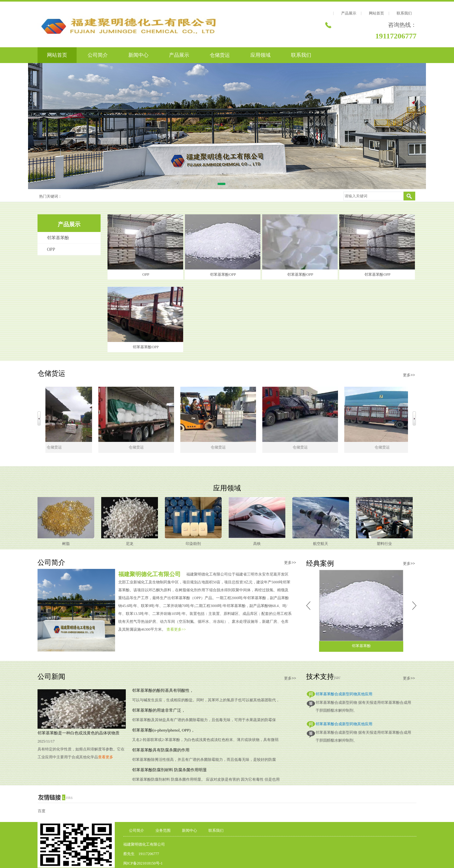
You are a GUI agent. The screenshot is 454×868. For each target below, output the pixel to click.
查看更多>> (176, 629)
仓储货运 (220, 55)
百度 (42, 811)
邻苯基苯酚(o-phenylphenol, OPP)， (163, 730)
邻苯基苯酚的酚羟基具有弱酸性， (163, 690)
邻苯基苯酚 (58, 238)
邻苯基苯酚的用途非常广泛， (159, 710)
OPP (51, 249)
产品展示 (349, 13)
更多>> (409, 375)
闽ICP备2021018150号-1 (143, 863)
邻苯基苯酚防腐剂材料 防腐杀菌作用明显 (169, 770)
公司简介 (98, 55)
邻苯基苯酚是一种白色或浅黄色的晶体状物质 (79, 733)
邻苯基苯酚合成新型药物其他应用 (344, 694)
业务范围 (163, 830)
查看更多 (106, 757)
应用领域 (260, 55)
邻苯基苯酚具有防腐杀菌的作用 (161, 750)
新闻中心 (138, 55)
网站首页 (376, 13)
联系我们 (404, 13)
